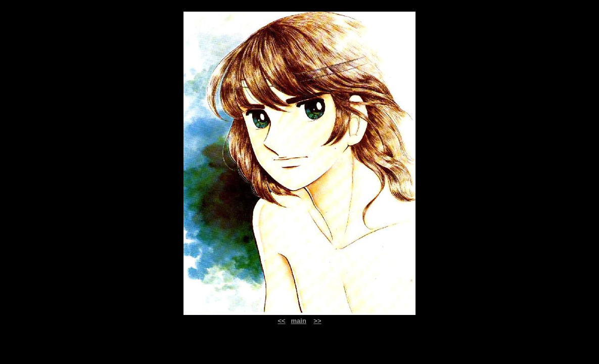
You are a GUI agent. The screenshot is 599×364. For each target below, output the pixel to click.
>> (317, 321)
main (299, 321)
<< (281, 321)
